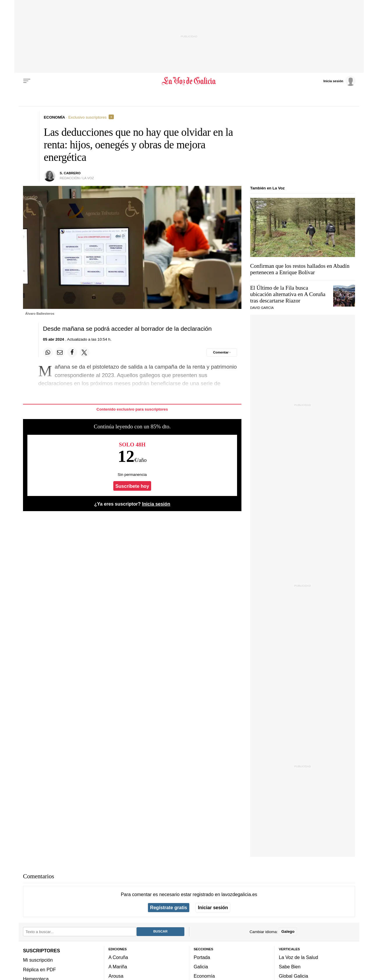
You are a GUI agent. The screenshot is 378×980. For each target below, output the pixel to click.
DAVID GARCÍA (262, 308)
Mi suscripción (38, 960)
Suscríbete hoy (132, 486)
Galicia (201, 967)
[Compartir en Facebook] (72, 352)
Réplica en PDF (39, 970)
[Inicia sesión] (339, 81)
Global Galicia (294, 976)
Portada (202, 957)
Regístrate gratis (168, 907)
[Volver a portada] (189, 81)
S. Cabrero (70, 173)
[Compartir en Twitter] (84, 352)
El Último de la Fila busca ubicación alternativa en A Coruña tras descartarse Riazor (288, 294)
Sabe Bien (290, 967)
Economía (204, 976)
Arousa (116, 976)
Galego (288, 931)
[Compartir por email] (60, 352)
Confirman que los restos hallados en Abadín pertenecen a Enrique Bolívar (300, 269)
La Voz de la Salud (299, 957)
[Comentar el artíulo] (222, 352)
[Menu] (27, 81)
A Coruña (118, 957)
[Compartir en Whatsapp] (48, 352)
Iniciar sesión (213, 907)
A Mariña (118, 967)
